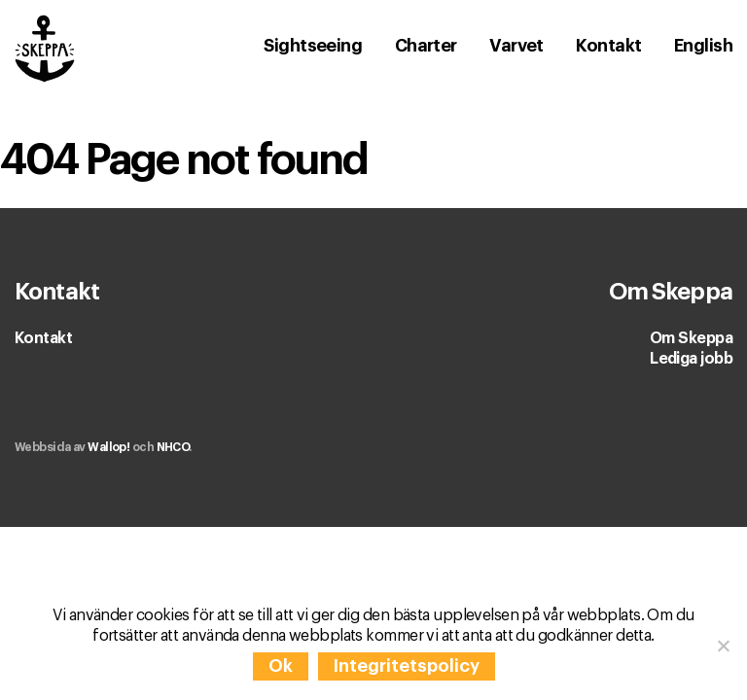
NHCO (173, 447)
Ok (281, 666)
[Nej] (723, 646)
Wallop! (108, 447)
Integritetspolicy (407, 666)
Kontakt (43, 338)
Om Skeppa (691, 338)
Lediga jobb (691, 359)
